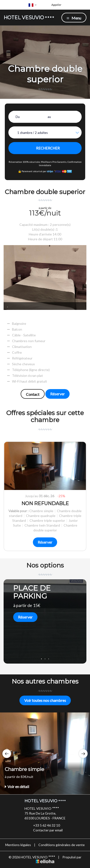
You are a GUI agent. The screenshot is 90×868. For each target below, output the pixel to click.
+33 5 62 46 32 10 (44, 825)
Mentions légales (18, 845)
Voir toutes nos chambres (45, 700)
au (49, 117)
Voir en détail (17, 786)
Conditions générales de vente (62, 845)
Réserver (57, 394)
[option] (45, 496)
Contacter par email (45, 830)
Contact (33, 394)
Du (18, 117)
